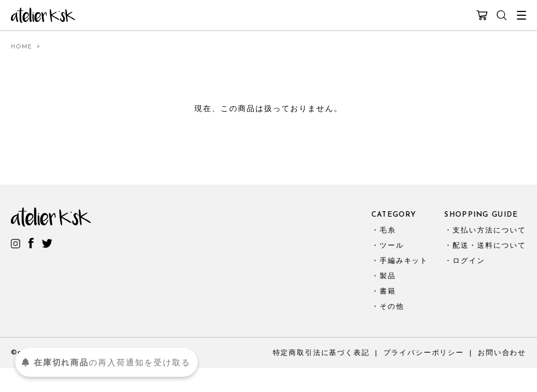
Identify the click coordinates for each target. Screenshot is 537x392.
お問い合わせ (502, 353)
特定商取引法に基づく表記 (321, 353)
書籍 (388, 291)
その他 (392, 306)
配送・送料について (489, 245)
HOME (22, 47)
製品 (388, 276)
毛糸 (388, 230)
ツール (392, 245)
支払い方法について (489, 230)
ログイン (469, 261)
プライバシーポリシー (424, 353)
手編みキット (404, 261)
